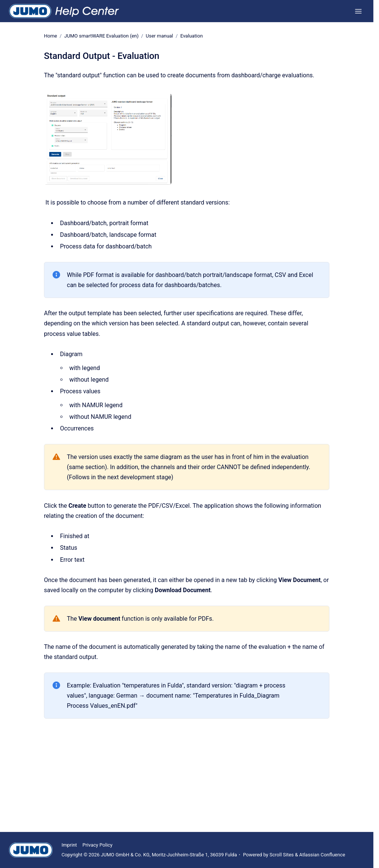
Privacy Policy (97, 845)
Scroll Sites (282, 855)
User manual (159, 36)
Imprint (69, 845)
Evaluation (192, 36)
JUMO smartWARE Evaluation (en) (101, 36)
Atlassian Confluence (322, 855)
